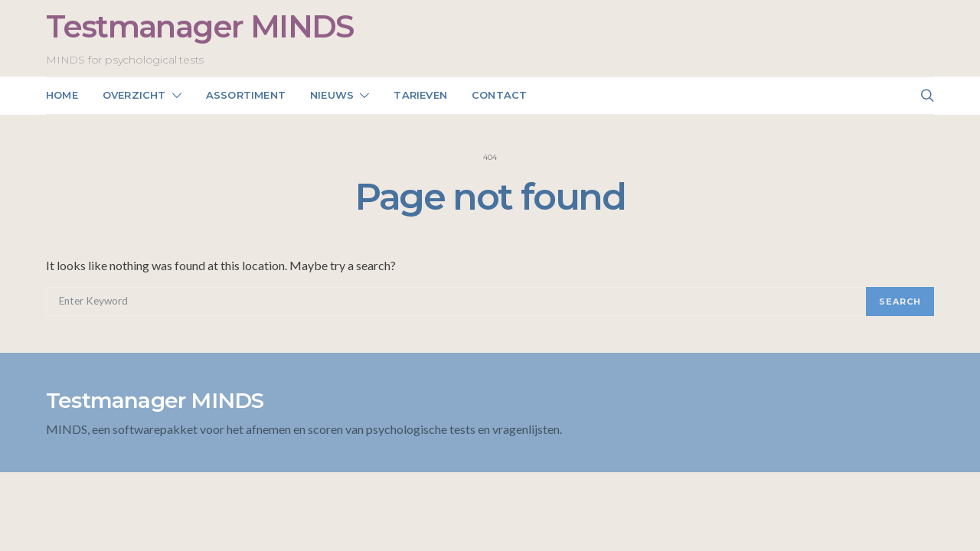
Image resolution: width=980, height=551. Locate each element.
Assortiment (246, 95)
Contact (499, 95)
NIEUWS (332, 95)
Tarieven (420, 95)
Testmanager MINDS (200, 26)
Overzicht (134, 95)
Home (62, 95)
